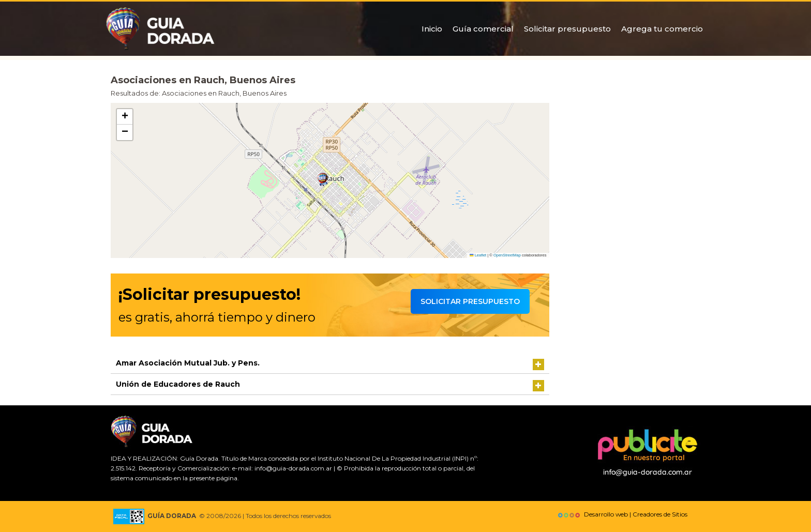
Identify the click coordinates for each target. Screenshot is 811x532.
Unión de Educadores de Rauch (178, 384)
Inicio (432, 29)
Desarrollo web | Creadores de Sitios (621, 514)
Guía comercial (483, 29)
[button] (323, 180)
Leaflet (478, 255)
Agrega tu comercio (662, 29)
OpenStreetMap (507, 255)
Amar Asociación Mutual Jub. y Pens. (188, 363)
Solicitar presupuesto (567, 29)
